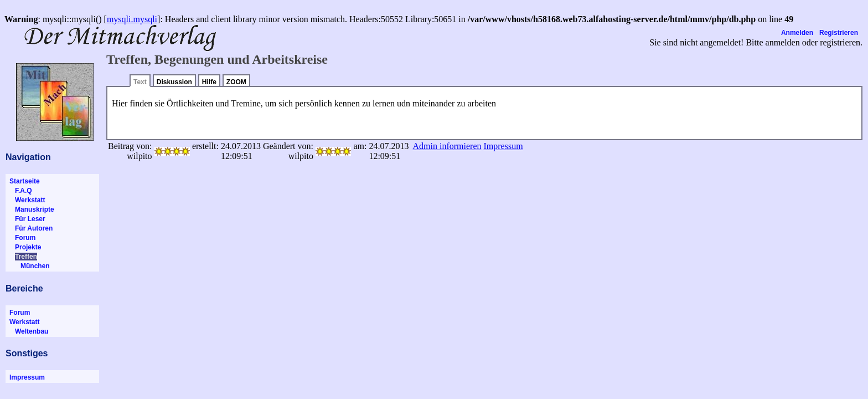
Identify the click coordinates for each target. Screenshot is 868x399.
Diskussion (174, 82)
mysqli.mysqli (132, 19)
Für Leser (27, 219)
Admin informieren (447, 146)
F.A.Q (21, 191)
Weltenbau (29, 331)
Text (140, 82)
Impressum (27, 377)
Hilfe (209, 82)
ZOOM (236, 82)
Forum (22, 238)
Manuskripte (32, 209)
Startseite (25, 181)
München (30, 266)
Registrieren (839, 33)
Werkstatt (27, 200)
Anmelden (797, 33)
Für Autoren (31, 228)
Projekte (25, 247)
